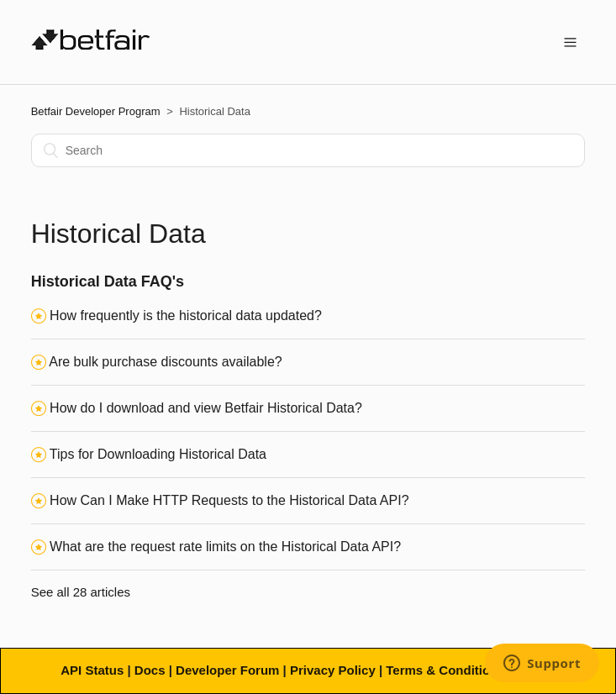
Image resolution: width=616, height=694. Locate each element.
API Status (92, 670)
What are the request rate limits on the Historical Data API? (225, 547)
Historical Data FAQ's (108, 281)
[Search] (308, 150)
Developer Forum (227, 670)
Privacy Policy (333, 670)
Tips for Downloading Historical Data (158, 454)
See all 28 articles (81, 592)
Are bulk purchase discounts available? (166, 362)
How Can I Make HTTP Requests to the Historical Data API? (229, 500)
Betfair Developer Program (96, 111)
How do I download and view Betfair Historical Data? (206, 408)
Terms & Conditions (445, 670)
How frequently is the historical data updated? (186, 315)
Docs (150, 670)
